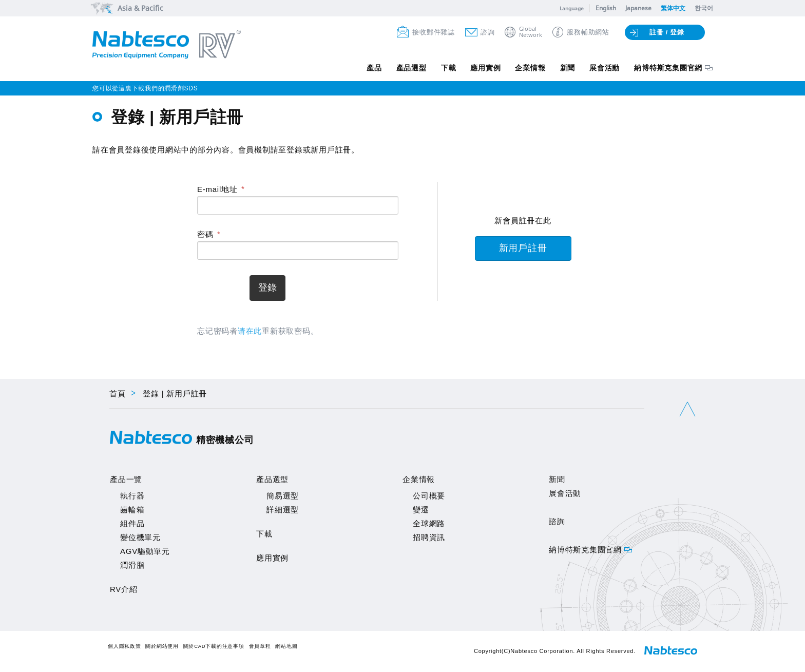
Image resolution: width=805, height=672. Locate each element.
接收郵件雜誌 (434, 32)
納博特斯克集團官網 (668, 68)
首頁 (118, 393)
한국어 (704, 8)
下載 (444, 68)
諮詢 (488, 32)
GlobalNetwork (531, 32)
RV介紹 (124, 589)
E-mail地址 (217, 189)
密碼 (205, 234)
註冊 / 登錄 (667, 32)
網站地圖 (286, 646)
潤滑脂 (132, 565)
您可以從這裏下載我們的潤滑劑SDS (145, 88)
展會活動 (603, 68)
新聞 (566, 68)
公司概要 (429, 496)
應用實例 (482, 68)
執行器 (132, 496)
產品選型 (405, 68)
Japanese (638, 8)
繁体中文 (673, 8)
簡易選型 (283, 496)
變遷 (421, 510)
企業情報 (528, 68)
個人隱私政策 (124, 646)
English (606, 8)
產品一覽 (126, 479)
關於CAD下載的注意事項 (214, 646)
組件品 (132, 523)
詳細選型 (283, 510)
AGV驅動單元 (145, 551)
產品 (368, 68)
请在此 (250, 331)
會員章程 (260, 646)
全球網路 (429, 523)
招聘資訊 (429, 537)
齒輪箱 (132, 510)
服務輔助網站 (588, 32)
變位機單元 (140, 537)
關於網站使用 (162, 646)
